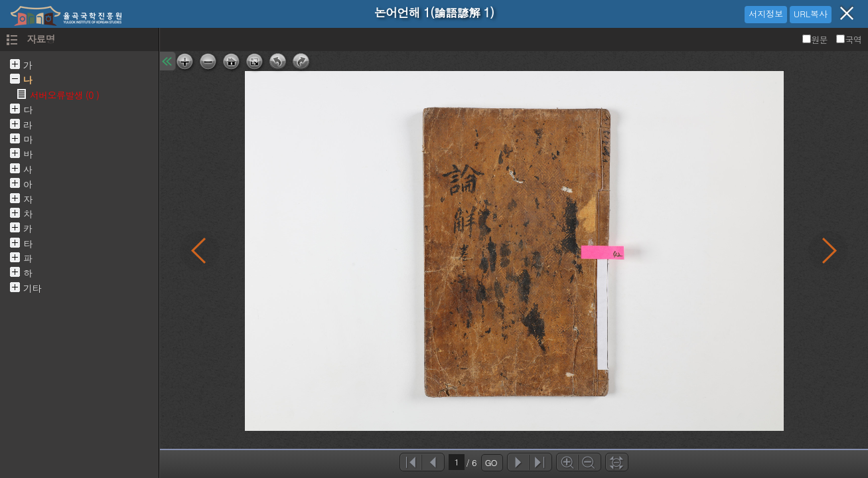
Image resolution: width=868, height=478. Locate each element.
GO (491, 462)
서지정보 (766, 14)
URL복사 (811, 14)
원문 (816, 40)
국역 (849, 40)
